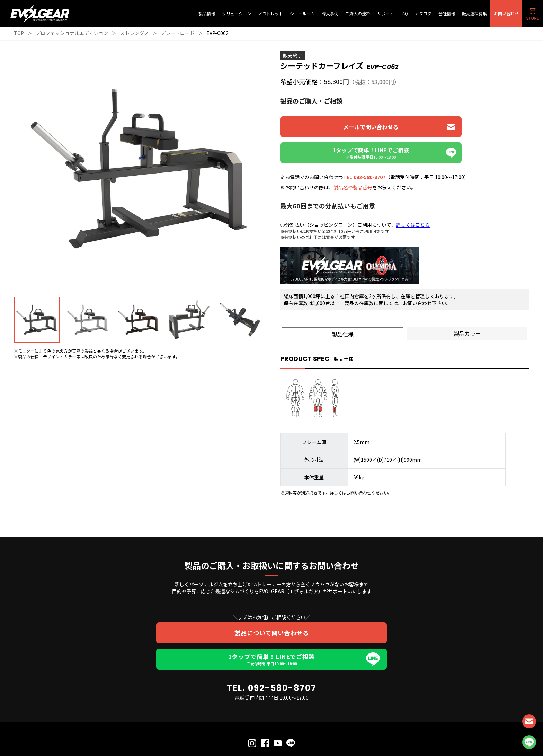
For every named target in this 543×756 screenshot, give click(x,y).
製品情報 (207, 13)
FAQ (404, 13)
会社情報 (447, 13)
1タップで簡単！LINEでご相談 (271, 634)
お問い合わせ (506, 13)
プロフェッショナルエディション (72, 33)
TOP (19, 33)
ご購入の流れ (358, 13)
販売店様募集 (474, 13)
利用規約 (278, 736)
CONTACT (529, 721)
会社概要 (298, 736)
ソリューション (237, 13)
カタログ (423, 13)
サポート (385, 13)
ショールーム (302, 13)
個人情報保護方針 (252, 736)
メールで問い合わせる (341, 127)
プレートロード (178, 33)
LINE (529, 742)
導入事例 (330, 13)
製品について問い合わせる (272, 607)
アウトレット (270, 13)
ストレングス (134, 33)
